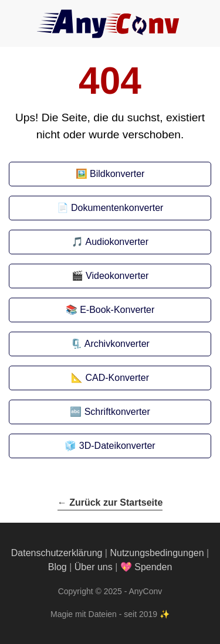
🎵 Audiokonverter (110, 242)
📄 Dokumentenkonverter (110, 208)
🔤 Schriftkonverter (110, 412)
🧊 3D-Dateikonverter (110, 446)
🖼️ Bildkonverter (110, 174)
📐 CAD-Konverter (110, 378)
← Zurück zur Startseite (110, 502)
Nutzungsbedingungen (157, 553)
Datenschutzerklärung (57, 553)
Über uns (94, 567)
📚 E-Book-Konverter (110, 310)
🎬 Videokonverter (110, 276)
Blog (57, 567)
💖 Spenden (146, 567)
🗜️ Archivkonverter (110, 344)
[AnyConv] (110, 23)
